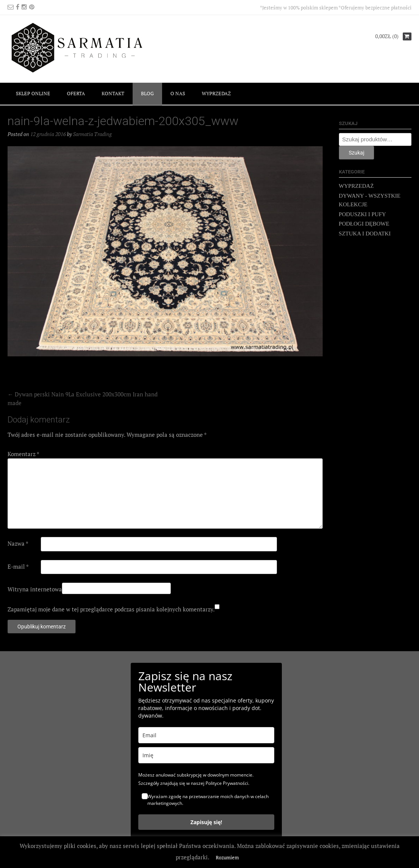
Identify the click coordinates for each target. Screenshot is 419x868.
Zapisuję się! (206, 822)
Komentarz (23, 454)
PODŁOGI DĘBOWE (364, 224)
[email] (206, 735)
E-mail (18, 566)
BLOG (147, 93)
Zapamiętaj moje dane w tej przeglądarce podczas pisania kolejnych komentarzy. (111, 609)
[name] (206, 755)
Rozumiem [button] (227, 857)
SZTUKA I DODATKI (365, 234)
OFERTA (76, 93)
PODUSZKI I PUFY (363, 214)
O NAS (178, 93)
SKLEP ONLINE (33, 93)
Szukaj (356, 153)
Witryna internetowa (35, 589)
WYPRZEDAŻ (216, 93)
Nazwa (18, 543)
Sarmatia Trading (92, 134)
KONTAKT (113, 93)
